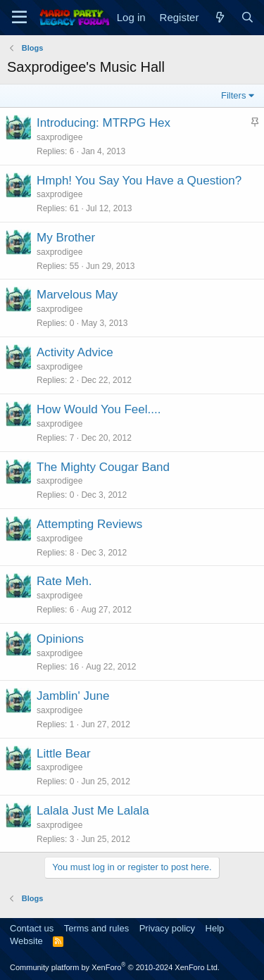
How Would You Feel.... (99, 409)
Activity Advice (75, 352)
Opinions (60, 639)
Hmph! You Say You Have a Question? (139, 181)
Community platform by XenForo (115, 967)
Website (26, 941)
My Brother (66, 238)
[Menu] (19, 18)
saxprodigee (59, 137)
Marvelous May (77, 295)
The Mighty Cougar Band (103, 467)
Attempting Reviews (89, 524)
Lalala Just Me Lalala (93, 811)
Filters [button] (233, 95)
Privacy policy (167, 928)
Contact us (32, 928)
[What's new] (219, 17)
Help (215, 928)
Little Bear (64, 754)
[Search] (247, 17)
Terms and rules (96, 928)
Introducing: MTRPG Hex (103, 123)
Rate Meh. (64, 581)
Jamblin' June (73, 696)
